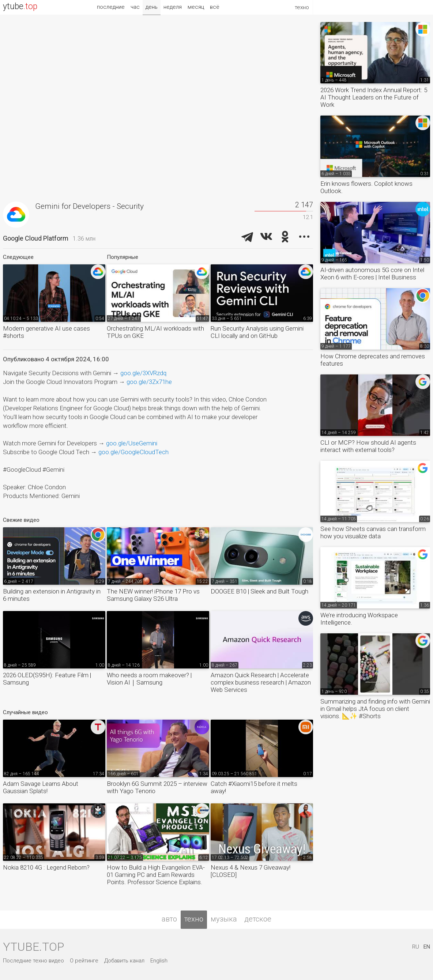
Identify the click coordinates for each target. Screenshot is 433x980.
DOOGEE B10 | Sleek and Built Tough (259, 591)
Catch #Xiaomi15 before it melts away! (254, 787)
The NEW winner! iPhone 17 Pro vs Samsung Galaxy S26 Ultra (153, 595)
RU (416, 947)
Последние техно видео (33, 961)
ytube (20, 6)
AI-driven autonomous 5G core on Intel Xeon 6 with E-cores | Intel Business (372, 274)
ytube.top (33, 947)
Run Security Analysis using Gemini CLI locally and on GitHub (257, 332)
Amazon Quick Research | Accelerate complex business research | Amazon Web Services (261, 682)
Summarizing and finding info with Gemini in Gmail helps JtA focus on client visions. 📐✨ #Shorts (375, 709)
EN (427, 947)
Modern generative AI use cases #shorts (46, 332)
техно (194, 919)
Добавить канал (124, 961)
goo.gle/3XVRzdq (143, 373)
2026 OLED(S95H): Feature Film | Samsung (47, 679)
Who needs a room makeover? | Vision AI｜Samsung (149, 679)
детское (258, 919)
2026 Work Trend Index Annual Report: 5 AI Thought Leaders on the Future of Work (374, 97)
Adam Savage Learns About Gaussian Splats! (41, 787)
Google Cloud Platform (36, 238)
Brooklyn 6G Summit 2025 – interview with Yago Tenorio (157, 787)
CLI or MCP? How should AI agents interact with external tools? (368, 446)
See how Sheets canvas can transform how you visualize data (373, 532)
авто (169, 919)
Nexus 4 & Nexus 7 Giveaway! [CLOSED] (251, 871)
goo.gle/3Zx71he (149, 382)
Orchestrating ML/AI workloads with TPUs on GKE (155, 332)
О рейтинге (84, 961)
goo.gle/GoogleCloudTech (133, 452)
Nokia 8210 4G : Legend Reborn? (46, 867)
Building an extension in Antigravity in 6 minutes (52, 595)
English (159, 961)
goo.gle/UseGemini (132, 443)
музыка (224, 919)
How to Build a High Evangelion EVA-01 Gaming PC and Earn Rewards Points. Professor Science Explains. (156, 875)
